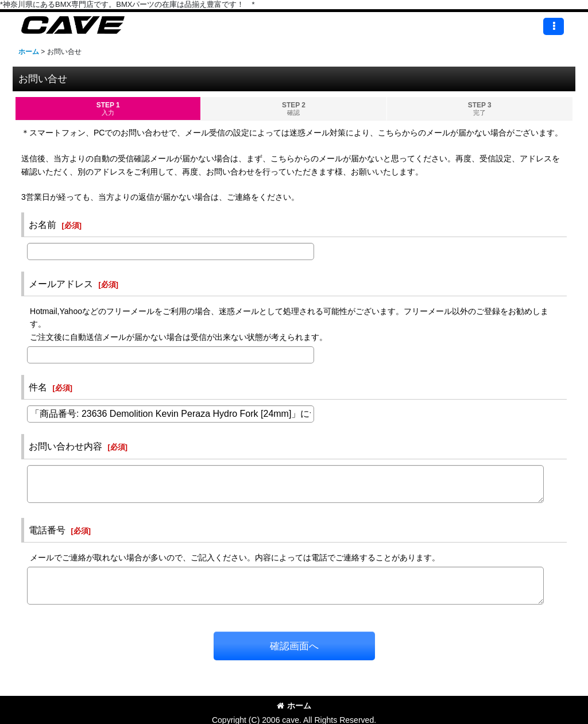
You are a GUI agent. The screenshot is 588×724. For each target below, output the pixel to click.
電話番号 (47, 530)
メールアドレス (61, 284)
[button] (554, 26)
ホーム (294, 706)
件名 (38, 387)
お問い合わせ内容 (65, 446)
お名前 (42, 224)
